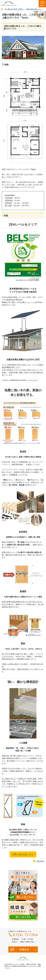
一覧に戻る (40, 861)
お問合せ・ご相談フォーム (23, 949)
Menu (42, 4)
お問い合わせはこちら (23, 854)
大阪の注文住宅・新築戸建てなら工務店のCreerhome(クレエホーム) (22, 965)
